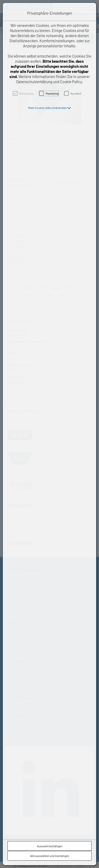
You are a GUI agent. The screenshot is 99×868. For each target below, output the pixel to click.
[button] (50, 108)
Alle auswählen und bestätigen (50, 856)
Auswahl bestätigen (50, 846)
